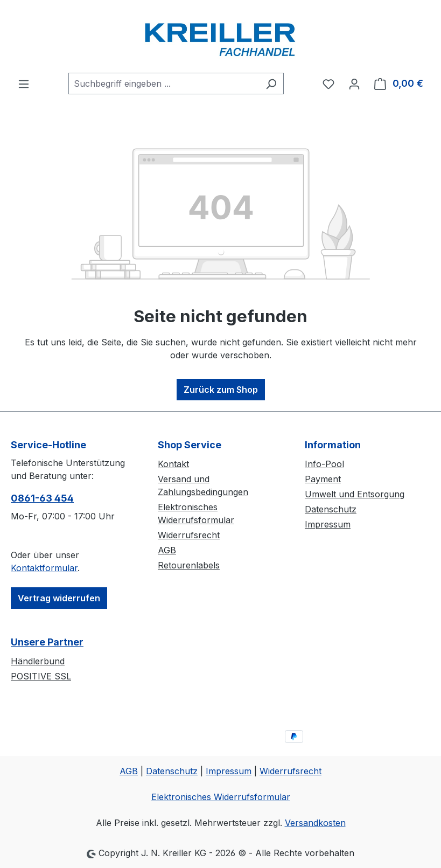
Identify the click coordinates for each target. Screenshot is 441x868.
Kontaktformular (44, 568)
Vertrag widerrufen (59, 598)
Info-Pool (324, 464)
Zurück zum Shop (221, 390)
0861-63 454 (42, 498)
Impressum (328, 524)
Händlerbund (38, 661)
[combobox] (164, 84)
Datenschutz (331, 509)
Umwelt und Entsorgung (355, 494)
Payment (323, 479)
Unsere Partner (47, 642)
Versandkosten (315, 823)
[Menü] (24, 84)
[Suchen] (271, 84)
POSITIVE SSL (41, 676)
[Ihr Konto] (354, 84)
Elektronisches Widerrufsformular (221, 797)
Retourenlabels (189, 565)
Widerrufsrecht (189, 535)
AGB (167, 550)
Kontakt (173, 464)
